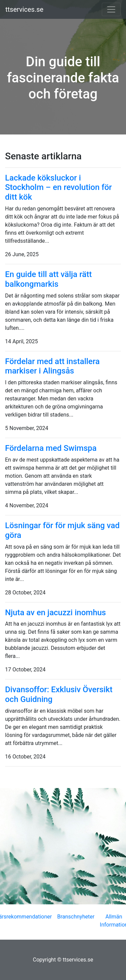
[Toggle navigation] (111, 9)
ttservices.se (24, 9)
